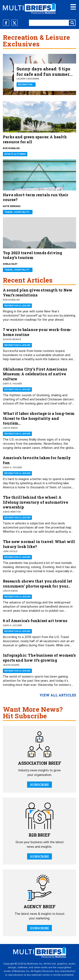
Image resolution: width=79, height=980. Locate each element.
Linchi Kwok (10, 428)
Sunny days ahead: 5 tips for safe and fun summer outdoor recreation (43, 71)
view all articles (58, 695)
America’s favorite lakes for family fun (37, 460)
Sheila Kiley (10, 264)
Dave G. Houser (12, 384)
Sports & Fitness (15, 154)
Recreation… (26, 85)
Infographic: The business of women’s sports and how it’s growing (39, 658)
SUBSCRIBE (39, 785)
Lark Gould (10, 551)
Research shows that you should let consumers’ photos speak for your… (38, 583)
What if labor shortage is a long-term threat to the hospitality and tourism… (39, 418)
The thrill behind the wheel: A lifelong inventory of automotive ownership (35, 502)
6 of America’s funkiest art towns (35, 621)
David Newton (12, 512)
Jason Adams (11, 665)
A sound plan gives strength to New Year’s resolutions (38, 292)
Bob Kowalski (11, 148)
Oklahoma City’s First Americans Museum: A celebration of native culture (35, 374)
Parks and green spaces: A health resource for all (35, 139)
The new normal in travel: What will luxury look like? (39, 544)
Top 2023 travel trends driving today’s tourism (32, 255)
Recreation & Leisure (17, 306)
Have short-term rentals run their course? (36, 197)
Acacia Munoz (12, 339)
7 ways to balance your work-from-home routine (37, 332)
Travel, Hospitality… (18, 212)
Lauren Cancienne (28, 79)
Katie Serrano (12, 206)
